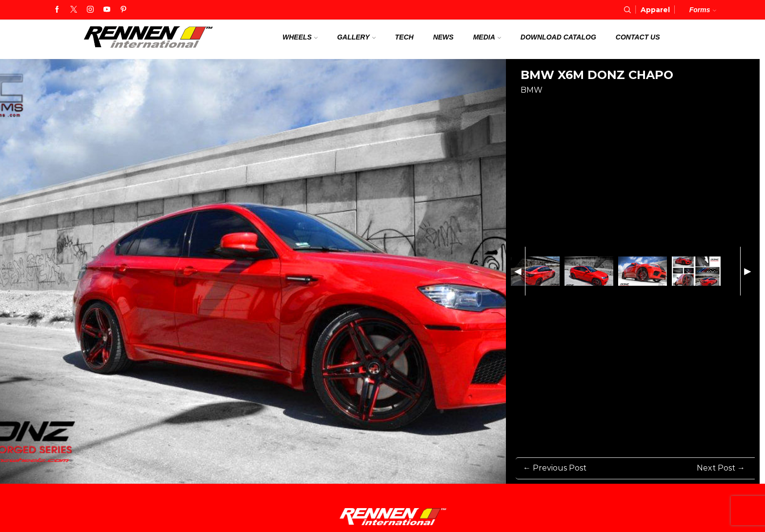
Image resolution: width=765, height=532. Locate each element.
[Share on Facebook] (526, 107)
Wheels (300, 37)
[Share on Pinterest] (544, 107)
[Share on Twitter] (563, 107)
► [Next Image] (748, 271)
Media (487, 37)
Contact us (638, 37)
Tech (404, 37)
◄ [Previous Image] (518, 271)
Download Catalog (558, 37)
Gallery (356, 37)
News (443, 37)
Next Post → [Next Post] (721, 468)
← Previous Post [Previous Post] (555, 468)
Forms (703, 10)
